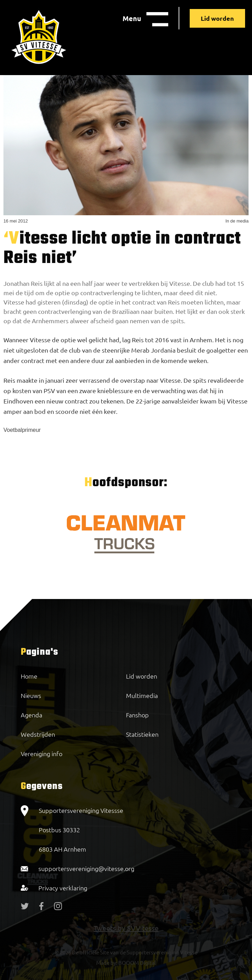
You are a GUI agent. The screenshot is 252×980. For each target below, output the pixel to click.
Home (29, 676)
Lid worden (217, 18)
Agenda (31, 715)
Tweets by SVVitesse (126, 928)
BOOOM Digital (137, 963)
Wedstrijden (38, 734)
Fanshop (137, 715)
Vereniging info (42, 754)
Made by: (107, 963)
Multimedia (142, 695)
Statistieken (142, 734)
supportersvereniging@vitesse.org (86, 868)
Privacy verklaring (63, 888)
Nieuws (31, 695)
